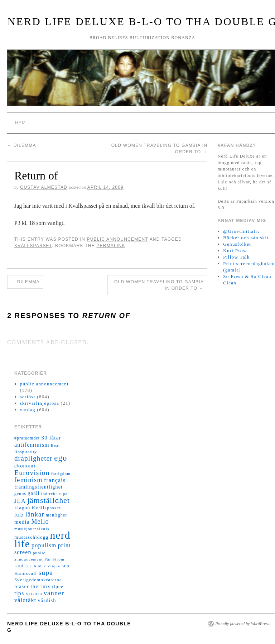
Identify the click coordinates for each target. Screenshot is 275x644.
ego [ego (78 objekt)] (61, 458)
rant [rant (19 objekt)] (19, 566)
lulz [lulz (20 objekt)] (19, 515)
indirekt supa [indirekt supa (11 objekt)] (54, 494)
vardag (28, 410)
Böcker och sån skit (246, 238)
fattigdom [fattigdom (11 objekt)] (61, 474)
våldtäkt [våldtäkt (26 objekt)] (25, 600)
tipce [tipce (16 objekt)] (58, 587)
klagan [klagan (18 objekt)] (22, 508)
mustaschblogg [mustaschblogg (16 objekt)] (31, 537)
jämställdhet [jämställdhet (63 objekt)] (49, 500)
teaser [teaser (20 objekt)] (22, 586)
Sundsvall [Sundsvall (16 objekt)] (26, 573)
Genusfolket (237, 244)
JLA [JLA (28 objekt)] (20, 501)
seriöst (28, 397)
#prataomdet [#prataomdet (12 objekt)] (27, 438)
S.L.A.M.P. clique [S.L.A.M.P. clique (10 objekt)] (43, 566)
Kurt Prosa (235, 251)
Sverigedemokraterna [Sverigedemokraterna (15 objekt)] (38, 580)
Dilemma (22, 145)
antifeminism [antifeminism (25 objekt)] (32, 445)
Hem (20, 123)
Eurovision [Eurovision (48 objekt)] (32, 472)
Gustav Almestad (44, 187)
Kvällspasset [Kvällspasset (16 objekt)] (47, 508)
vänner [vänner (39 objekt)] (54, 593)
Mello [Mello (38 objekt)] (40, 522)
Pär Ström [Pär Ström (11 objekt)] (54, 559)
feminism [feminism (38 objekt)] (28, 480)
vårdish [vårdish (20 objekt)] (47, 600)
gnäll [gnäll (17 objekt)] (33, 493)
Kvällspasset (33, 246)
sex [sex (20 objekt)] (66, 566)
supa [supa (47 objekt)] (46, 573)
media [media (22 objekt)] (22, 522)
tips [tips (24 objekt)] (19, 593)
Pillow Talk (236, 257)
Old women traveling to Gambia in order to (159, 285)
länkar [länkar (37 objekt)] (35, 514)
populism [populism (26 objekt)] (44, 545)
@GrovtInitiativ (242, 231)
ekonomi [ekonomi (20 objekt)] (25, 466)
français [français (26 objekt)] (55, 480)
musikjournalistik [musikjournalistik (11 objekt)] (32, 529)
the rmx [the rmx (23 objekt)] (40, 586)
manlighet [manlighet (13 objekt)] (57, 515)
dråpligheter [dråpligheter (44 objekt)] (33, 458)
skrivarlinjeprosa (40, 403)
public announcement (117, 239)
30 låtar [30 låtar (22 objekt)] (51, 438)
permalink (111, 246)
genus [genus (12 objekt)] (20, 494)
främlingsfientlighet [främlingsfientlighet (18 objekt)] (38, 487)
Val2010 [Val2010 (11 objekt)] (34, 594)
